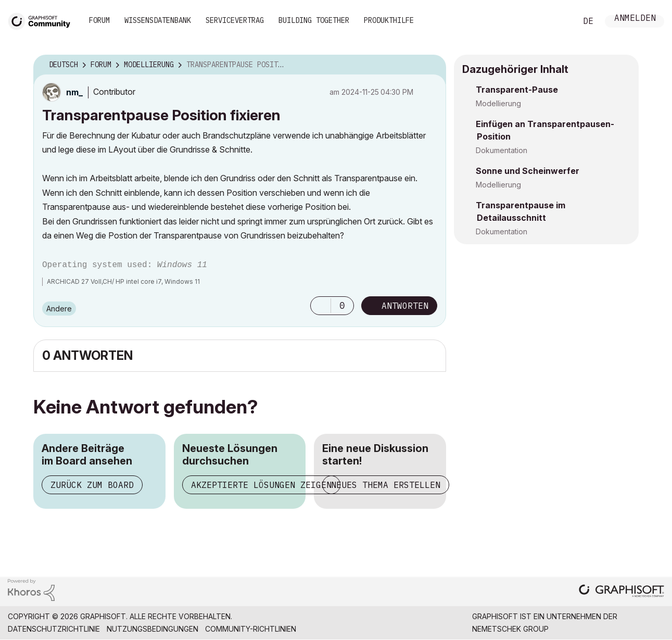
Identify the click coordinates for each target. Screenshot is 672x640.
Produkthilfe (389, 20)
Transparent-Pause (517, 90)
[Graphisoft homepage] (622, 592)
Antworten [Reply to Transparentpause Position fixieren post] (405, 306)
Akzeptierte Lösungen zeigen (261, 485)
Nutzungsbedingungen (153, 629)
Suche (557, 21)
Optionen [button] (432, 65)
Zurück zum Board (92, 485)
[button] (321, 306)
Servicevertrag (235, 20)
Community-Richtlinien (251, 629)
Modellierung (498, 103)
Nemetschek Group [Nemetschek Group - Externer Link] (510, 629)
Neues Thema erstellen (386, 485)
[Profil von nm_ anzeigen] (74, 92)
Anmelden (635, 19)
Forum (99, 20)
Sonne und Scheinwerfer (528, 171)
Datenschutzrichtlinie (54, 629)
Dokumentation (502, 150)
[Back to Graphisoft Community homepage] (43, 20)
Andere (59, 309)
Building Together (314, 20)
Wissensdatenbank (158, 20)
